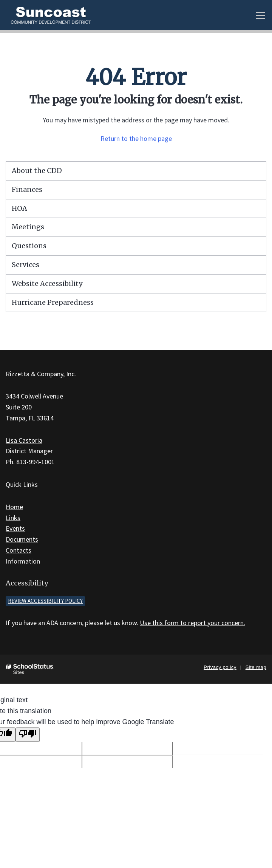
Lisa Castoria (24, 440)
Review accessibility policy (45, 601)
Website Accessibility (47, 283)
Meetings (28, 227)
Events (15, 528)
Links (13, 518)
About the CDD (37, 171)
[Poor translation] (28, 735)
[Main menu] (261, 15)
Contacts (19, 550)
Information (23, 561)
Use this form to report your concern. (192, 623)
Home (14, 507)
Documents (22, 539)
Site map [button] (256, 667)
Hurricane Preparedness (53, 302)
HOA (19, 208)
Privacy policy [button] (220, 667)
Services (25, 265)
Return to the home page (136, 138)
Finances (27, 189)
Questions (29, 246)
